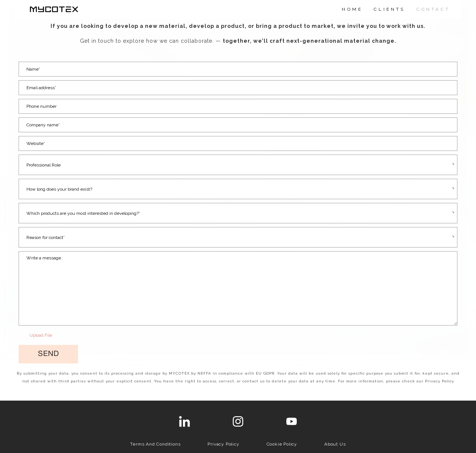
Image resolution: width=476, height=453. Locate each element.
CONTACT (433, 9)
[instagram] (238, 421)
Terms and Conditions (155, 444)
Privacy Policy (223, 444)
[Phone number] (238, 106)
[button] (48, 354)
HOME (352, 9)
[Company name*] (238, 125)
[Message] (238, 288)
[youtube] (292, 421)
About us (335, 444)
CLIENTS (389, 9)
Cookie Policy (282, 444)
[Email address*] (238, 88)
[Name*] (238, 69)
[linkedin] (184, 421)
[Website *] (238, 143)
